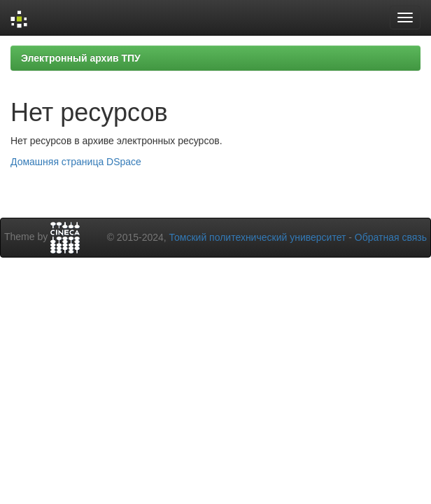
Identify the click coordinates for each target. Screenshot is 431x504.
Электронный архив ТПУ (81, 58)
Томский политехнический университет (258, 237)
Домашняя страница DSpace (76, 162)
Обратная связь (391, 237)
